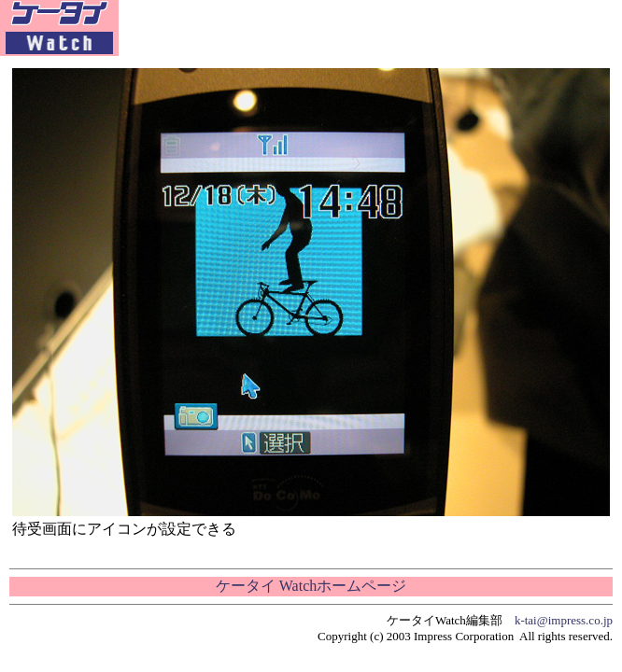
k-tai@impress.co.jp (564, 620)
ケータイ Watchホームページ (311, 586)
